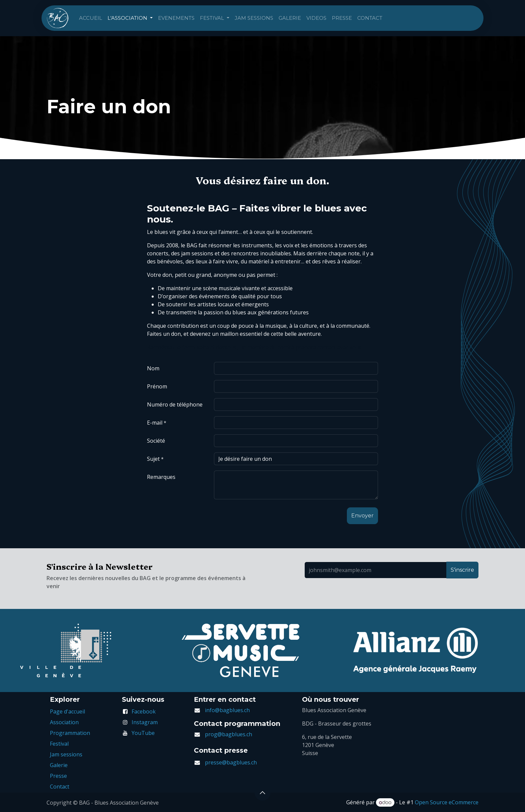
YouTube (143, 733)
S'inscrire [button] (462, 570)
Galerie (59, 765)
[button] (362, 516)
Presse (58, 776)
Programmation (70, 733)
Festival (59, 744)
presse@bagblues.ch (231, 762)
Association (64, 722)
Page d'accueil (67, 711)
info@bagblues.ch (227, 710)
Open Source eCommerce (447, 802)
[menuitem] (91, 18)
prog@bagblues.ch (229, 734)
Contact (60, 787)
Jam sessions (66, 754)
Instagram (145, 722)
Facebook (144, 711)
